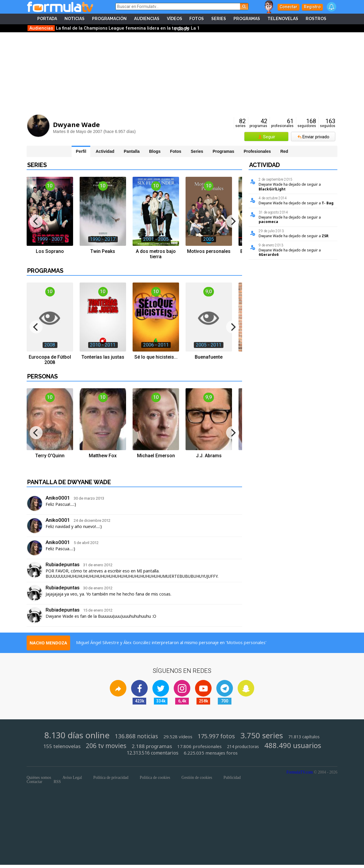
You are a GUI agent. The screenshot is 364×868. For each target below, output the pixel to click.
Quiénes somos (39, 778)
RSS (57, 782)
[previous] (36, 221)
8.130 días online (77, 735)
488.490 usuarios (293, 745)
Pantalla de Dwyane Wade (69, 482)
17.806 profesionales (199, 746)
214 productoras (243, 747)
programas (258, 123)
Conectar (289, 7)
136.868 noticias (136, 736)
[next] (233, 221)
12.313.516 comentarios (153, 753)
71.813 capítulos (304, 737)
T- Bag (328, 203)
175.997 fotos (216, 736)
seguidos (328, 123)
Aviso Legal (72, 778)
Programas (247, 19)
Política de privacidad (111, 778)
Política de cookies (155, 778)
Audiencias (147, 19)
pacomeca (268, 222)
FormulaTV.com (300, 772)
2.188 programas (152, 746)
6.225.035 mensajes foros (211, 753)
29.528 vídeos (178, 737)
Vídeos (175, 19)
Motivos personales (246, 642)
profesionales (282, 123)
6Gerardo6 (269, 255)
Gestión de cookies (197, 778)
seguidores (307, 123)
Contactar (34, 782)
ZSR (325, 236)
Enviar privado (316, 137)
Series (219, 19)
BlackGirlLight (272, 189)
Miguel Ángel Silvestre (98, 642)
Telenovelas (283, 19)
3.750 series (262, 736)
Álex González (137, 642)
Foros (182, 30)
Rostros (316, 19)
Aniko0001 (58, 498)
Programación (109, 19)
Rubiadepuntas (63, 564)
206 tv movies (106, 746)
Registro (312, 7)
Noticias (75, 19)
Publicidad (232, 778)
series (240, 123)
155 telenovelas (62, 746)
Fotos (197, 19)
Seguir (269, 137)
